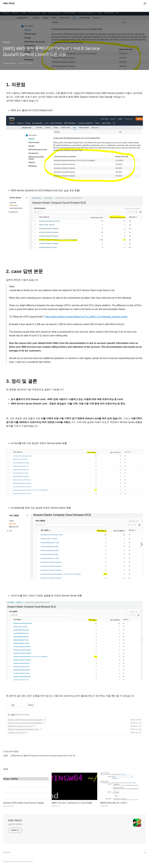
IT (9, 715)
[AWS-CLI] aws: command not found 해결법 (25, 723)
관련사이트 (7, 852)
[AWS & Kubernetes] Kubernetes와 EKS (23, 729)
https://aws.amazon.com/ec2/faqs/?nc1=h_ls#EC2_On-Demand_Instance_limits (86, 317)
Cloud (13, 715)
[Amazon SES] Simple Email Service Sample (25, 720)
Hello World (9, 3)
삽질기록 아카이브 (15, 824)
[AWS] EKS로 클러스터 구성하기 (21, 726)
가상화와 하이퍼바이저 (17, 732)
